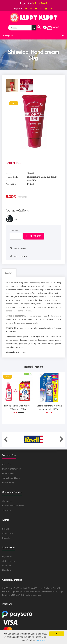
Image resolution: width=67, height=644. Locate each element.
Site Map (6, 510)
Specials (6, 538)
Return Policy (8, 482)
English (17, 8)
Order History (9, 561)
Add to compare (19, 256)
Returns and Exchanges (13, 506)
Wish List (7, 566)
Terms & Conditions (11, 478)
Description (9, 273)
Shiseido (31, 173)
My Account (7, 556)
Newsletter (7, 570)
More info (41, 640)
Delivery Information (12, 469)
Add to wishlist (18, 248)
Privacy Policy (8, 473)
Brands (6, 529)
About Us (6, 464)
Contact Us (7, 501)
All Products (8, 533)
